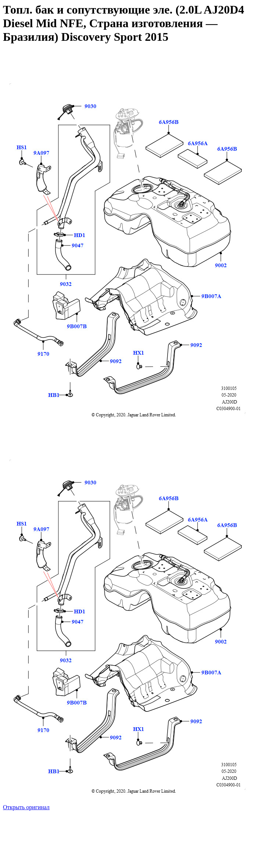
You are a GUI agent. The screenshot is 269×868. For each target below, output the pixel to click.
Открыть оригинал (26, 807)
